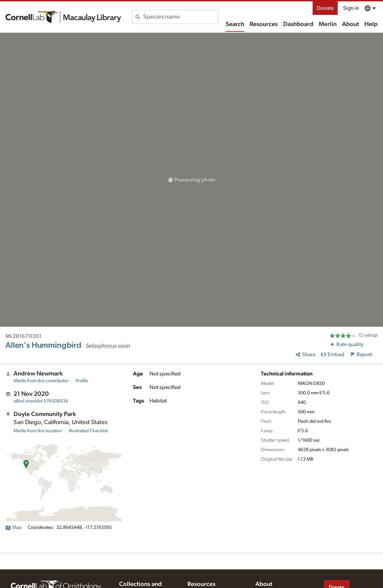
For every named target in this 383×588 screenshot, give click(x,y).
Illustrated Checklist (88, 431)
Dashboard (298, 24)
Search (235, 24)
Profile (82, 381)
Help (371, 24)
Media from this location (38, 431)
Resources (264, 24)
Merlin (328, 24)
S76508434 (41, 401)
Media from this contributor (41, 381)
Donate (325, 8)
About (351, 24)
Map (13, 528)
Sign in (351, 8)
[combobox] (181, 17)
